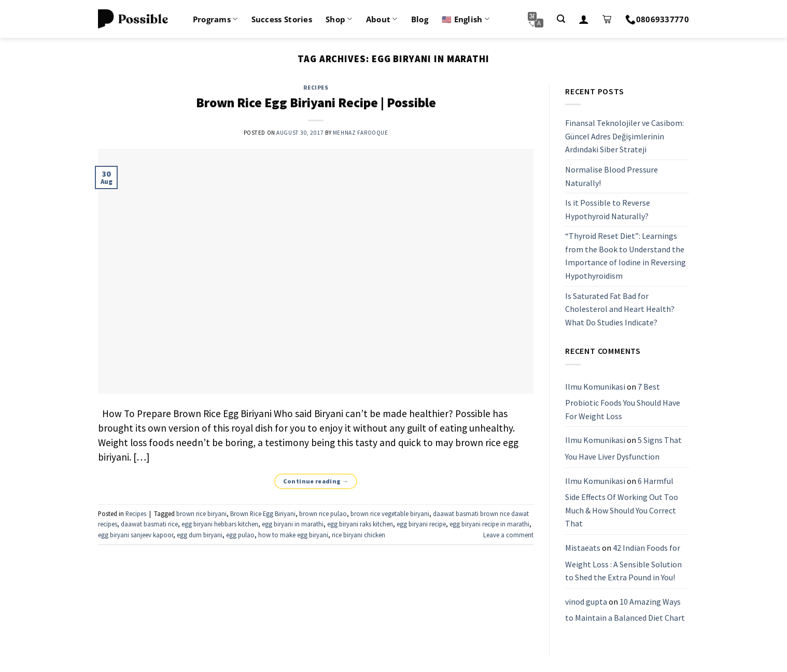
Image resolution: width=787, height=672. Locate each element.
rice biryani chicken (359, 535)
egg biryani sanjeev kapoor (136, 535)
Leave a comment (508, 535)
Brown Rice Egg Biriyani (263, 513)
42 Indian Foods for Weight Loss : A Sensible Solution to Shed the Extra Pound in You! (623, 562)
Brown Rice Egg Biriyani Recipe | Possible (316, 103)
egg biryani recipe (421, 524)
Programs (215, 19)
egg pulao (240, 535)
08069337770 (657, 19)
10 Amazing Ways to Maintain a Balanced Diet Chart (625, 610)
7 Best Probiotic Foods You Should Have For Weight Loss (623, 401)
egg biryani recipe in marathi (489, 524)
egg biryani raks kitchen (360, 524)
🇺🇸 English (466, 19)
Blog (420, 19)
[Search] (561, 19)
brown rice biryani (201, 513)
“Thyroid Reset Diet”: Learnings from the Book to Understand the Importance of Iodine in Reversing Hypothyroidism (626, 256)
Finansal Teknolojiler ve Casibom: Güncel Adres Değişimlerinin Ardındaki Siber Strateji (624, 136)
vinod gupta (586, 602)
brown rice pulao (323, 513)
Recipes (316, 88)
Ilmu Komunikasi (595, 387)
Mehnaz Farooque (360, 133)
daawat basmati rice (149, 524)
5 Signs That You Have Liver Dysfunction (623, 449)
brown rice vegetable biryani (390, 513)
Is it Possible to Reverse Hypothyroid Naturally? (608, 209)
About (382, 19)
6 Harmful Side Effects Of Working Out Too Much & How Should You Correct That (622, 502)
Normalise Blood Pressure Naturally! (612, 176)
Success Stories (282, 19)
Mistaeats (583, 548)
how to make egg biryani (293, 535)
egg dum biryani (200, 535)
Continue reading (316, 481)
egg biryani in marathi (293, 524)
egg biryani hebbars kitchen (220, 524)
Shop (339, 19)
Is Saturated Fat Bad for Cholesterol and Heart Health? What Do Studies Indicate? (620, 309)
